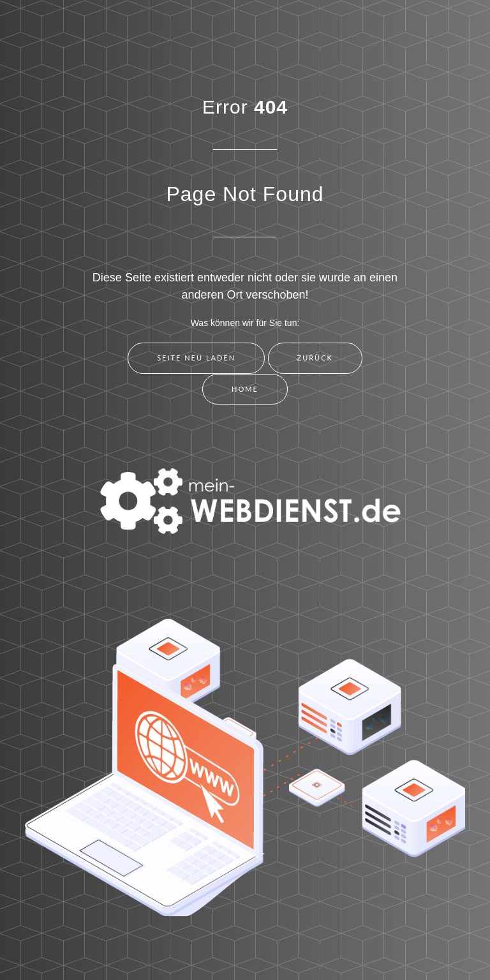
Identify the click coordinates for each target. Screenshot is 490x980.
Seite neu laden (196, 358)
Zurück (315, 358)
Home (245, 389)
